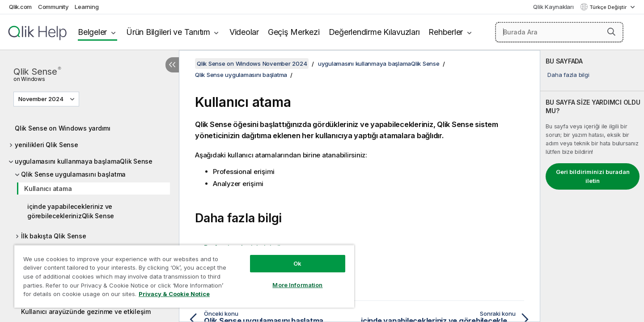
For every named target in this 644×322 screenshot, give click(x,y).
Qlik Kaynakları (553, 7)
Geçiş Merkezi (294, 32)
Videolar (244, 32)
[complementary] (592, 186)
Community (53, 7)
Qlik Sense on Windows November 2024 (252, 64)
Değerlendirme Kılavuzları (374, 32)
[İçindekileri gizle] (172, 65)
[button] (611, 32)
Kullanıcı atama (48, 189)
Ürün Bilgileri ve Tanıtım (168, 32)
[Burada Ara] (559, 32)
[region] (184, 276)
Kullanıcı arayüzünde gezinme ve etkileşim (86, 311)
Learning (87, 7)
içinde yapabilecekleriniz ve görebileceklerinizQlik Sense (71, 211)
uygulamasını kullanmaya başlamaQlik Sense (84, 161)
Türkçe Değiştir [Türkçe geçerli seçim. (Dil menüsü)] (609, 7)
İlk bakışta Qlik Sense (54, 236)
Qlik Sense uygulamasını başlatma (73, 174)
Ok (297, 263)
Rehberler (446, 32)
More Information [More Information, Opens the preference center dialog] (297, 285)
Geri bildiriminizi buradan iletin (593, 176)
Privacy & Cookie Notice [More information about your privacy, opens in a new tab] (174, 294)
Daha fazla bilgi (568, 75)
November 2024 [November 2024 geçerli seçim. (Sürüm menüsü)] (42, 99)
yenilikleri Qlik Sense (47, 145)
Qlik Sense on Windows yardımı (63, 128)
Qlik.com (20, 7)
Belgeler (92, 32)
